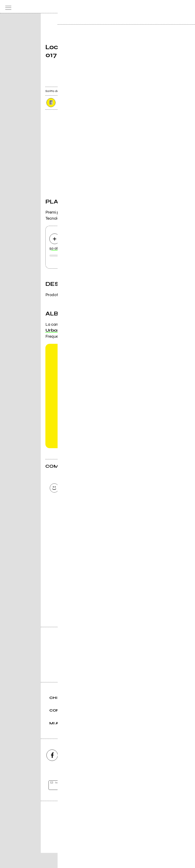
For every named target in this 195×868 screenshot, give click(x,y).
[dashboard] (188, 7)
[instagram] (75, 770)
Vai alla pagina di (97, 592)
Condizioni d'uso (88, 850)
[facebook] (52, 770)
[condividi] (146, 83)
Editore (97, 831)
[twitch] (120, 770)
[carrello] (171, 7)
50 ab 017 (57, 249)
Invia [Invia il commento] (82, 522)
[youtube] (97, 770)
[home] (88, 6)
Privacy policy (109, 850)
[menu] (7, 7)
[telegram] (143, 770)
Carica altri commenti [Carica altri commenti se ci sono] (86, 529)
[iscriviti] (138, 800)
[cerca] (180, 7)
